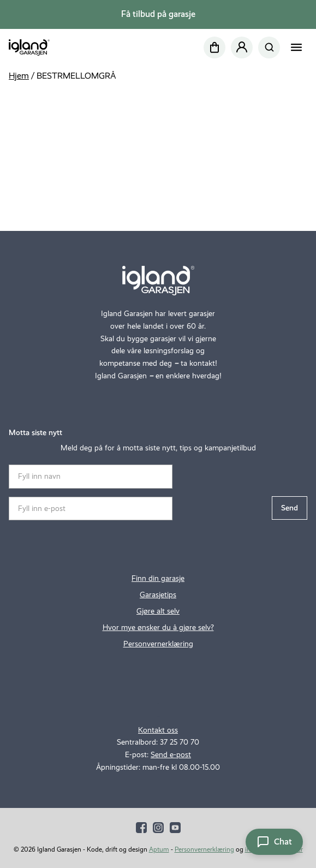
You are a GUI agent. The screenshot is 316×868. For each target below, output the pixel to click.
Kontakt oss (158, 730)
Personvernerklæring (158, 644)
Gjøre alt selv (158, 611)
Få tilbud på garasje (158, 14)
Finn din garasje (158, 578)
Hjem (19, 76)
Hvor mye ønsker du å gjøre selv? (158, 627)
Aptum (159, 849)
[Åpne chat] (274, 842)
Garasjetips (158, 594)
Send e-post (171, 754)
